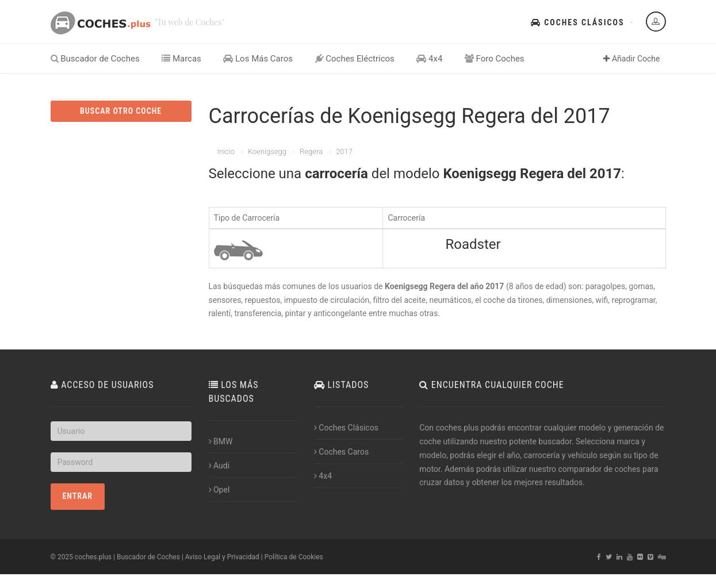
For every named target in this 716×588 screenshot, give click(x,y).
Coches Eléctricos (355, 59)
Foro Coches (495, 59)
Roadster (473, 244)
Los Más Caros (258, 59)
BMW (221, 441)
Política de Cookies (294, 557)
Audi (219, 466)
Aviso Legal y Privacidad (222, 557)
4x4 (429, 59)
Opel (219, 490)
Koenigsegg (267, 151)
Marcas (181, 59)
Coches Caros (341, 452)
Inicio (226, 151)
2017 (344, 151)
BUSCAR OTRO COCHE (121, 111)
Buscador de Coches (95, 59)
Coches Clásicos (577, 22)
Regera (311, 151)
